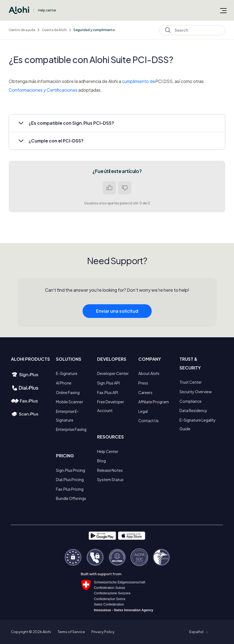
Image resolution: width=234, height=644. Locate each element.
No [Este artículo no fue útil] (125, 188)
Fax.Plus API (108, 392)
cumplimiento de (139, 81)
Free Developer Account (111, 406)
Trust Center (191, 382)
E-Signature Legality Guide (198, 424)
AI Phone (64, 383)
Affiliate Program (154, 402)
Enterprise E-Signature (67, 416)
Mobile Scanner (70, 402)
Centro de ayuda (22, 30)
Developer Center (113, 373)
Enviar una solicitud (117, 316)
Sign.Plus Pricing (70, 470)
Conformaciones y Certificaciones (43, 90)
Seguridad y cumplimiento (94, 30)
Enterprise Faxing (71, 429)
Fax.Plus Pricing (70, 489)
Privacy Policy (103, 632)
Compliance (190, 401)
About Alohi (149, 373)
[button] (117, 123)
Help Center (108, 451)
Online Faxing (68, 392)
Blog (101, 461)
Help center (47, 10)
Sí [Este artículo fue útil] (109, 188)
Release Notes (110, 470)
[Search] (192, 30)
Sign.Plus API (108, 383)
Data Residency (193, 410)
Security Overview (196, 392)
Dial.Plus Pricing (70, 479)
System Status (110, 479)
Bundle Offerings (71, 498)
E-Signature (67, 373)
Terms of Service (71, 632)
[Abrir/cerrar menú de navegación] (223, 10)
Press (143, 383)
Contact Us (148, 421)
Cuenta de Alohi (54, 30)
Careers (145, 392)
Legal (143, 411)
